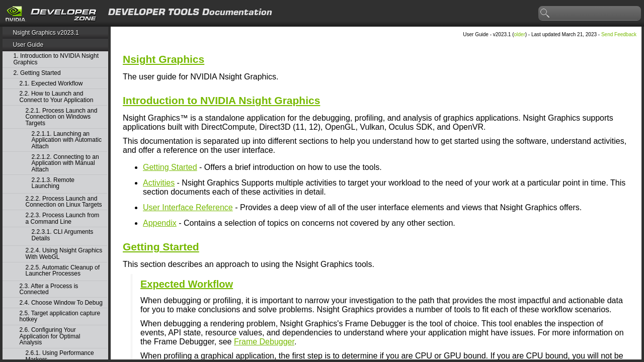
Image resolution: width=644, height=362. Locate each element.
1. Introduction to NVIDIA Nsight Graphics (56, 59)
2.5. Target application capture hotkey (60, 316)
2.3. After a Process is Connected (49, 289)
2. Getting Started (37, 73)
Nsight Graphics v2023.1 (46, 33)
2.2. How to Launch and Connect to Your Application (57, 97)
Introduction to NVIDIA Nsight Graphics (221, 100)
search (545, 14)
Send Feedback (619, 34)
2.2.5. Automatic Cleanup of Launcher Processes (63, 271)
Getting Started (170, 167)
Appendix (160, 223)
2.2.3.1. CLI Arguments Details (63, 235)
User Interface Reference (188, 207)
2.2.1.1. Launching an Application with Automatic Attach (67, 140)
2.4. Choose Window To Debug (61, 303)
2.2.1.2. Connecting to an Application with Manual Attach (65, 163)
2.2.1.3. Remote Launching (53, 183)
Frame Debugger (264, 342)
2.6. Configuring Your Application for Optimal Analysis (50, 336)
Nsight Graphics (164, 59)
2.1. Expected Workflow (51, 84)
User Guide (28, 45)
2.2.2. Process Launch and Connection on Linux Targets (64, 202)
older (519, 34)
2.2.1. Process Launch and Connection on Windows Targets (62, 117)
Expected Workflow (187, 284)
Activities (159, 183)
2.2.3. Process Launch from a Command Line (63, 218)
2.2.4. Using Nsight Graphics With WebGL (64, 254)
